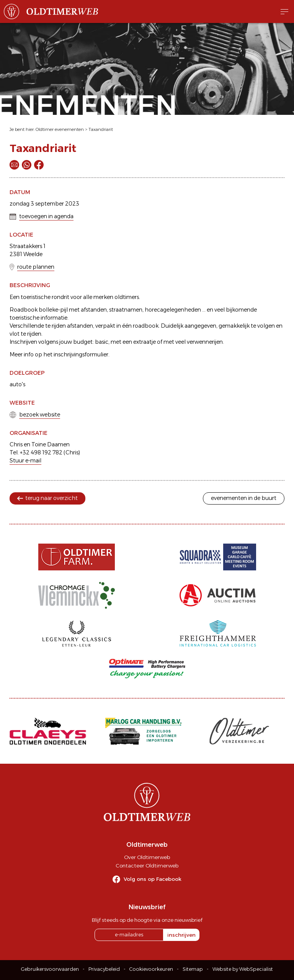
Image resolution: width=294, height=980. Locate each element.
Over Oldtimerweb (147, 857)
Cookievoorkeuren (151, 969)
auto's (17, 384)
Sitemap (193, 969)
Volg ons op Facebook (153, 879)
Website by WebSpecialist (243, 969)
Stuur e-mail (25, 461)
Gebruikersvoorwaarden (50, 969)
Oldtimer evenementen (60, 129)
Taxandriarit (101, 129)
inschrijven (181, 935)
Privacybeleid (104, 969)
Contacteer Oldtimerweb (147, 866)
